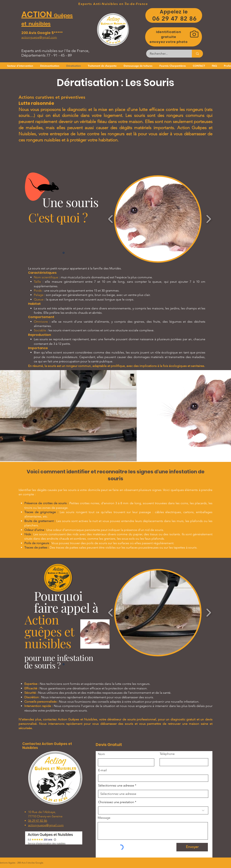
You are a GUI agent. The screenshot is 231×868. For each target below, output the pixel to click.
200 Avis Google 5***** (42, 33)
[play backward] (111, 219)
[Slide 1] (64, 253)
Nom (101, 754)
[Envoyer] (192, 847)
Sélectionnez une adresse (116, 786)
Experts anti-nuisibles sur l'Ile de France (55, 51)
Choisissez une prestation (116, 802)
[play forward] (209, 219)
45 (63, 55)
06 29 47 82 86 (38, 821)
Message (104, 818)
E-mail (102, 770)
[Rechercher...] (167, 54)
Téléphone (167, 754)
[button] (158, 219)
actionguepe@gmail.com (46, 825)
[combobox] (153, 794)
